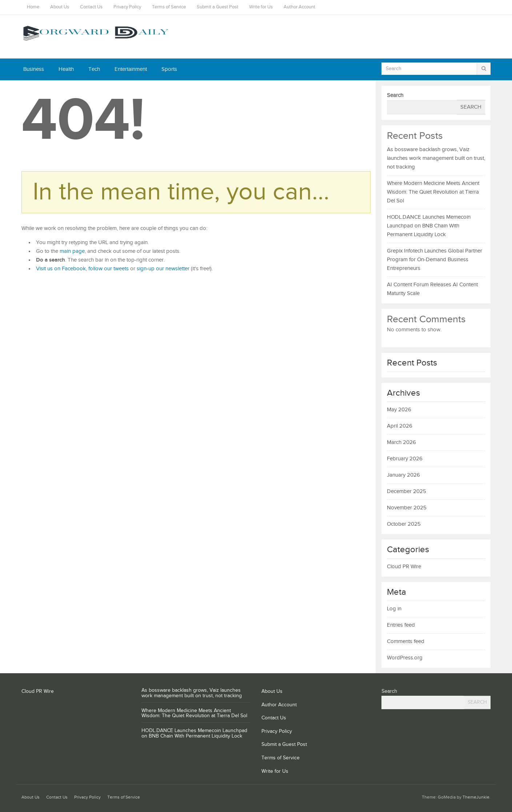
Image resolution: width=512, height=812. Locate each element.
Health (66, 69)
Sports (169, 69)
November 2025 (407, 508)
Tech (94, 69)
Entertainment (131, 69)
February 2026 (405, 459)
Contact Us (91, 7)
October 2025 (404, 524)
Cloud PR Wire (404, 567)
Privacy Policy (127, 7)
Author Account (299, 7)
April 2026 (400, 426)
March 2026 (401, 442)
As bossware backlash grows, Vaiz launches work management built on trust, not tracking (436, 158)
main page (72, 251)
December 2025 (407, 491)
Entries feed (401, 625)
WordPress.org (405, 658)
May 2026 (399, 410)
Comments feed (406, 641)
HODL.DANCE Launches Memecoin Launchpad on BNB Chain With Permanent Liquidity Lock (429, 226)
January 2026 (403, 475)
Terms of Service (169, 7)
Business (34, 69)
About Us (60, 7)
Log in (394, 609)
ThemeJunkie (476, 797)
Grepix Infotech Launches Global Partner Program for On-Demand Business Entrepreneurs (435, 260)
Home (33, 7)
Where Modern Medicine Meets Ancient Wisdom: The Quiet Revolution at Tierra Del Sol (433, 192)
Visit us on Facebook (61, 269)
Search (395, 95)
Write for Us (261, 7)
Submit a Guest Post (217, 7)
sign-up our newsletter (163, 269)
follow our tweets (109, 269)
